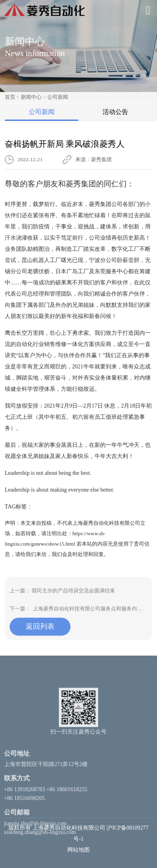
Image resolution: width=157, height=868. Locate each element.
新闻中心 (31, 97)
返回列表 (40, 641)
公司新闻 (58, 97)
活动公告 (115, 112)
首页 (10, 97)
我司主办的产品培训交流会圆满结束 (73, 605)
